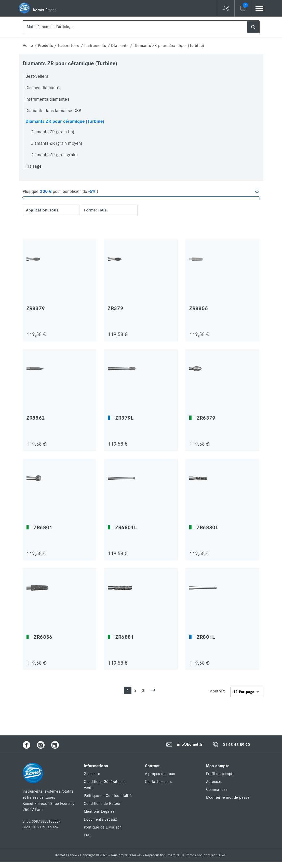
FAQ (87, 835)
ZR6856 (43, 637)
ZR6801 (43, 528)
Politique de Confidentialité (108, 796)
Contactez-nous (158, 782)
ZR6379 (206, 418)
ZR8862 (36, 418)
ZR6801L (126, 528)
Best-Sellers (37, 76)
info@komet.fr (190, 745)
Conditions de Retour (102, 804)
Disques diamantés (44, 88)
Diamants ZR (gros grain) (54, 155)
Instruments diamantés (47, 99)
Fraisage (34, 166)
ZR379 (116, 308)
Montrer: (217, 691)
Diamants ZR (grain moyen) (56, 143)
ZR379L (125, 418)
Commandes (217, 790)
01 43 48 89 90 (236, 745)
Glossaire (92, 774)
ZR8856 (199, 308)
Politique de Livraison (103, 827)
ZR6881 (125, 637)
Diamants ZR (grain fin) (52, 132)
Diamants (120, 46)
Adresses (214, 782)
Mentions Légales (99, 811)
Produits (45, 46)
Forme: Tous (95, 210)
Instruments (95, 46)
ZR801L (206, 637)
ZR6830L (208, 528)
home (28, 46)
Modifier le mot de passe (228, 797)
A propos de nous (160, 774)
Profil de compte (220, 774)
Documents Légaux (100, 819)
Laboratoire (69, 46)
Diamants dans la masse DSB (53, 111)
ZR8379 (36, 308)
